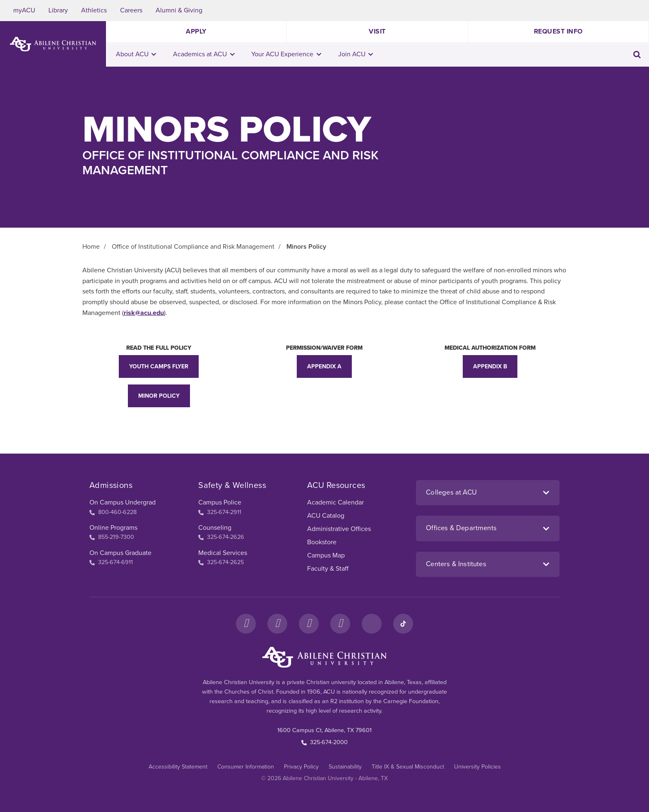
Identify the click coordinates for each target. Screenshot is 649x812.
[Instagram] (277, 624)
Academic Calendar (335, 502)
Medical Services (223, 553)
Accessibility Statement (178, 767)
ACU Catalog (326, 516)
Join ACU (356, 54)
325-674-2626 (221, 537)
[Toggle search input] (637, 54)
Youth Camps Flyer (159, 366)
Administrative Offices (339, 529)
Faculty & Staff (328, 569)
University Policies (477, 767)
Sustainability (345, 767)
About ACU (136, 54)
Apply (196, 31)
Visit (377, 31)
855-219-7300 (112, 537)
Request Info (558, 31)
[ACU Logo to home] (53, 44)
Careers (131, 10)
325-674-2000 (324, 742)
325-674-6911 (111, 562)
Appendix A (324, 366)
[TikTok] (403, 624)
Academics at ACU (204, 54)
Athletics (94, 10)
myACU (24, 10)
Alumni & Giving (179, 10)
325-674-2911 (220, 512)
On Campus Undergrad (123, 502)
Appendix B (490, 366)
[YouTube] (340, 624)
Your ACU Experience (286, 54)
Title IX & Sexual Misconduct (408, 767)
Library (58, 10)
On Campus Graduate (120, 553)
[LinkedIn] (372, 624)
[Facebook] (246, 624)
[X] (309, 624)
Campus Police (220, 502)
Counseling (215, 528)
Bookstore (322, 542)
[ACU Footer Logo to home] (324, 657)
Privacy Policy (301, 767)
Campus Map (326, 555)
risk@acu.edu (144, 313)
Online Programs (113, 528)
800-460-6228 (113, 512)
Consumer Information (246, 767)
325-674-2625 (221, 562)
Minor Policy (159, 396)
